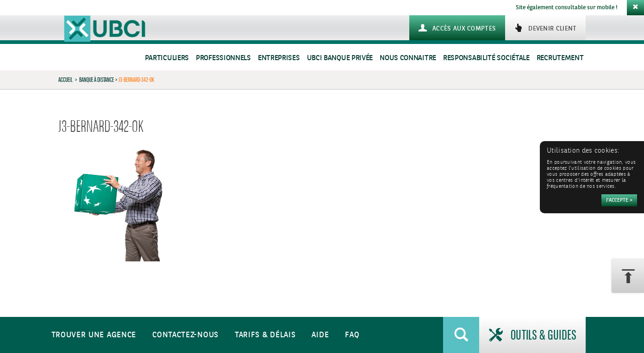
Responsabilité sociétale (486, 58)
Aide (320, 335)
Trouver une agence (94, 335)
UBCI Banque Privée (340, 58)
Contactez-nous (185, 335)
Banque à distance (97, 80)
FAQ (352, 335)
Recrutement (560, 58)
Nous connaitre (408, 58)
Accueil (66, 80)
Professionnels (223, 58)
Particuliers (167, 58)
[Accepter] (619, 200)
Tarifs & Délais (265, 335)
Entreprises (279, 58)
